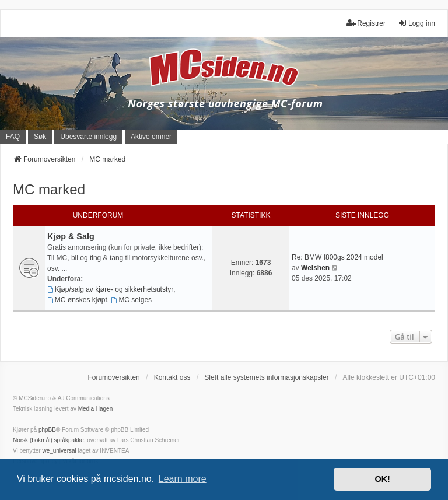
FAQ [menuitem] (13, 137)
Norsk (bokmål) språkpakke (48, 440)
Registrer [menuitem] (366, 23)
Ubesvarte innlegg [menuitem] (88, 137)
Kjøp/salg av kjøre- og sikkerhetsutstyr (110, 289)
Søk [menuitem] (40, 137)
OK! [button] (382, 479)
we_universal (59, 451)
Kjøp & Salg (71, 236)
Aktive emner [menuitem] (151, 137)
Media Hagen (95, 409)
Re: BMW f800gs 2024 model (337, 257)
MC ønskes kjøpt (77, 300)
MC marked (49, 189)
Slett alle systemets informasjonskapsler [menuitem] (266, 377)
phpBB (47, 430)
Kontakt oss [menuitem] (172, 377)
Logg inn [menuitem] (416, 23)
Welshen (315, 268)
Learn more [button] (183, 479)
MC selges (132, 300)
